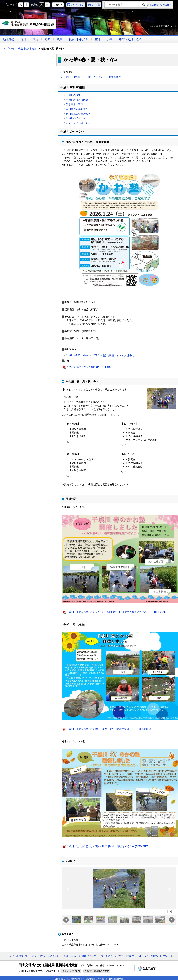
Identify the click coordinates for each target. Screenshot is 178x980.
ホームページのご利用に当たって (156, 956)
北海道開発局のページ (165, 26)
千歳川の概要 (73, 95)
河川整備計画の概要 (77, 109)
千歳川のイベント (95, 77)
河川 (23, 39)
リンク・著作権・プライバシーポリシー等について (33, 956)
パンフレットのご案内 (78, 123)
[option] (119, 888)
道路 (48, 39)
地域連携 (9, 39)
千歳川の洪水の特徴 (77, 100)
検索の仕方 (166, 5)
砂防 (35, 39)
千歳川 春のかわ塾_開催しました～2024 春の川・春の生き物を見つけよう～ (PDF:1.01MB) (117, 612)
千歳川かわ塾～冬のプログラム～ (101, 356)
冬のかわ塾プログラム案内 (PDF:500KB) (89, 367)
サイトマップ (77, 5)
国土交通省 (147, 968)
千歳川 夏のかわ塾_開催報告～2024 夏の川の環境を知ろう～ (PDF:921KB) (109, 729)
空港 (98, 39)
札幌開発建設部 (28, 25)
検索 (144, 5)
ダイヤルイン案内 (71, 971)
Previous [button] (68, 896)
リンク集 (96, 5)
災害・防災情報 (79, 39)
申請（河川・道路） (132, 39)
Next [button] (169, 896)
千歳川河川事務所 (27, 49)
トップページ (9, 49)
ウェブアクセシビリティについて (118, 956)
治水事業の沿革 (74, 104)
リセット (58, 5)
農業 (60, 39)
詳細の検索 (153, 5)
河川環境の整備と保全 (78, 114)
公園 (110, 39)
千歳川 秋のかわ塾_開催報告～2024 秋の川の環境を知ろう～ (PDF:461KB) (108, 846)
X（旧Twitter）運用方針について (80, 956)
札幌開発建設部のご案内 (97, 971)
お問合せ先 (115, 77)
